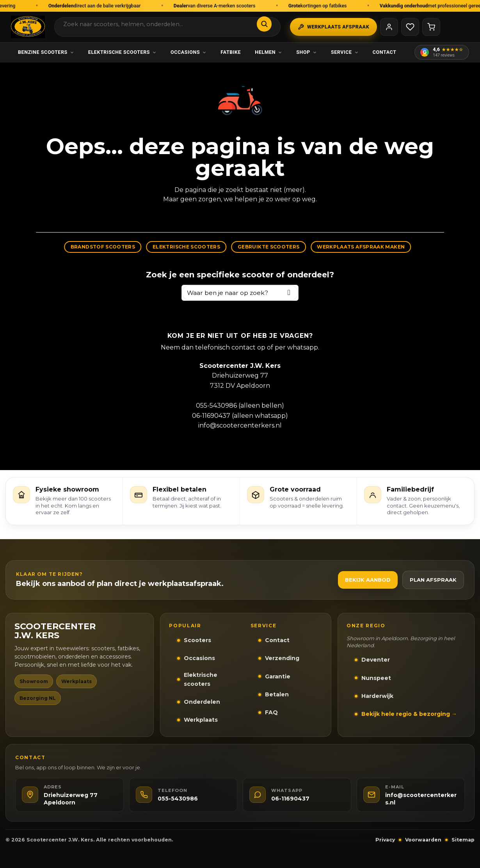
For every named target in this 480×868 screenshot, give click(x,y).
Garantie (278, 676)
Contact (385, 52)
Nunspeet (376, 678)
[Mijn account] (389, 27)
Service (345, 52)
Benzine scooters (46, 52)
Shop (307, 52)
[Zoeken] (264, 24)
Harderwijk (377, 696)
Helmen (268, 52)
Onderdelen (202, 702)
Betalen (277, 694)
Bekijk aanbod (368, 580)
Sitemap (463, 840)
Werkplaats (201, 720)
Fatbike (231, 52)
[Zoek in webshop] (160, 24)
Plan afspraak (433, 580)
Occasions (188, 52)
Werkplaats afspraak (333, 27)
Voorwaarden (423, 840)
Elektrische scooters (122, 52)
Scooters (197, 640)
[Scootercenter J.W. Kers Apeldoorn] (28, 27)
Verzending (282, 658)
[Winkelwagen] (431, 27)
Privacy (385, 840)
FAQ (271, 712)
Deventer (376, 660)
